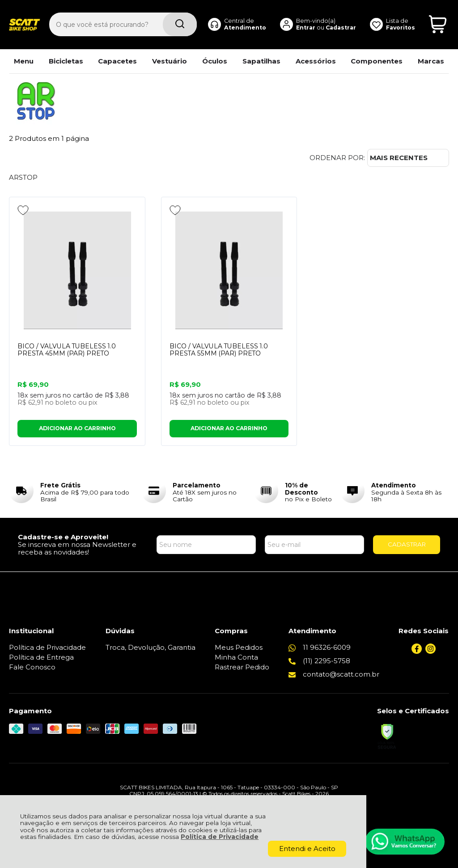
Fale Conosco (32, 667)
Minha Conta (236, 657)
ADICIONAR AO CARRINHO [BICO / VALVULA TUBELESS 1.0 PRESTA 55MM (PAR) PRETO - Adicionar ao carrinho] (229, 429)
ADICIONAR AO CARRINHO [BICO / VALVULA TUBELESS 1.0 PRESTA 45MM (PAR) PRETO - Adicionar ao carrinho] (77, 429)
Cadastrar (340, 24)
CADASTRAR (407, 544)
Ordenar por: (337, 158)
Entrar (305, 24)
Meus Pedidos (239, 647)
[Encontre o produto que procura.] (179, 22)
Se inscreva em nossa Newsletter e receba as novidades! (77, 548)
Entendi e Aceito (307, 849)
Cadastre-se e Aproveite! (63, 537)
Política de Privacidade (220, 837)
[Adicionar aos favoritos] (23, 210)
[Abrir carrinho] (438, 22)
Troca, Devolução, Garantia (151, 647)
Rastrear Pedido (242, 667)
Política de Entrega (41, 657)
